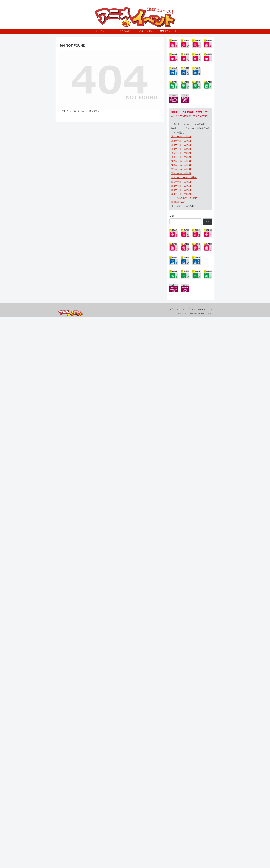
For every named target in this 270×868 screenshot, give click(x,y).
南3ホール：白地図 (181, 190)
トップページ (173, 309)
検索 (172, 216)
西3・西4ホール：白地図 (184, 178)
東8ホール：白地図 (181, 165)
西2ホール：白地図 (181, 174)
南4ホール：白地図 (181, 194)
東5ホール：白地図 (181, 153)
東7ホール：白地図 (181, 161)
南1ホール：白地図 (181, 182)
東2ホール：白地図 (181, 141)
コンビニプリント (188, 309)
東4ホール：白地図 (181, 149)
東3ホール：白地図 (181, 145)
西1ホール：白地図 (181, 169)
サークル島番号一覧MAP (184, 198)
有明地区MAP (178, 202)
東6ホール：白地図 (181, 157)
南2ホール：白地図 (181, 186)
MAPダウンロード (205, 309)
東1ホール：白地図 (181, 137)
